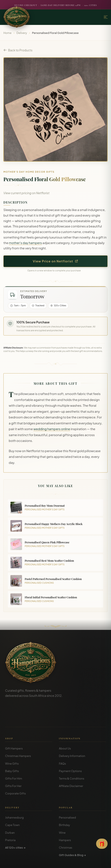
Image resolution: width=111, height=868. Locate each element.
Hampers (65, 820)
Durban (10, 813)
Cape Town (12, 805)
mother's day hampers (25, 243)
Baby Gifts (12, 751)
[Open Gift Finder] (102, 844)
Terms (41, 861)
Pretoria (10, 820)
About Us (65, 728)
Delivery (22, 33)
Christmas (66, 827)
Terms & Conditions (72, 758)
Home (7, 33)
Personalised (68, 797)
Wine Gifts (12, 744)
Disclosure (67, 861)
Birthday (65, 805)
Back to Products (18, 50)
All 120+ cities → (15, 827)
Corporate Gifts (15, 773)
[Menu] (106, 17)
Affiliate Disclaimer (71, 766)
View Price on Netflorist (55, 261)
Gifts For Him (14, 758)
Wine (62, 813)
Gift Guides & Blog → (72, 835)
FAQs (63, 744)
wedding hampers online (52, 429)
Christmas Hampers (18, 736)
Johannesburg (14, 797)
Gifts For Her (13, 766)
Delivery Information (72, 736)
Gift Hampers (14, 728)
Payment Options (70, 751)
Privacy (53, 861)
